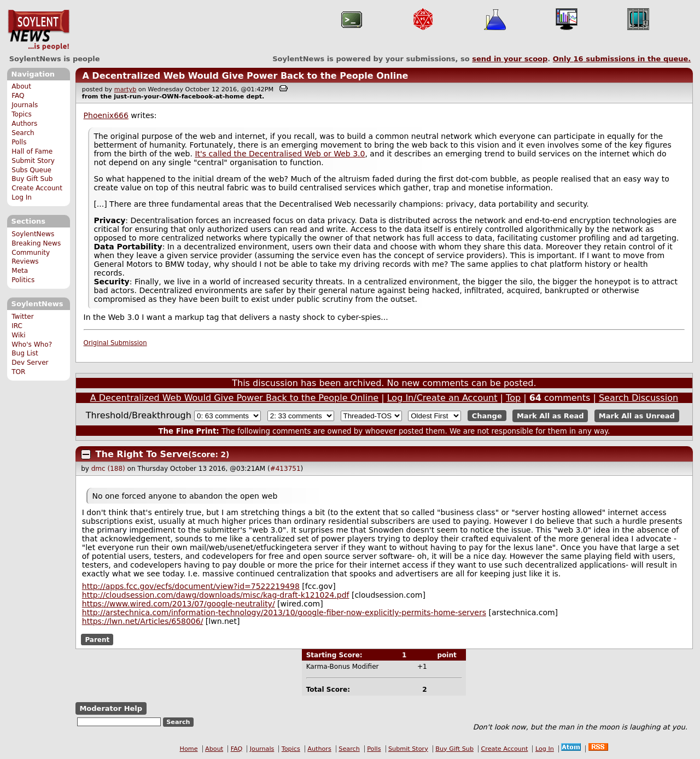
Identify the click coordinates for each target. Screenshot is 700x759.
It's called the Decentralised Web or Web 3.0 (280, 154)
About (21, 86)
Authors (24, 124)
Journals (25, 105)
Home (189, 749)
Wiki (18, 335)
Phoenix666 (106, 115)
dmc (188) (108, 469)
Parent (97, 639)
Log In (22, 197)
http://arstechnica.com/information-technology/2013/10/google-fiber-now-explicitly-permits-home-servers (284, 612)
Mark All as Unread (637, 416)
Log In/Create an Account (442, 398)
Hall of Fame (32, 151)
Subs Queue (31, 170)
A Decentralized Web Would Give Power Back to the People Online (245, 76)
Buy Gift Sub (32, 179)
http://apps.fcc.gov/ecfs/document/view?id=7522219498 (191, 586)
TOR (18, 372)
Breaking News (36, 243)
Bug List (25, 353)
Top (513, 398)
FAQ (18, 96)
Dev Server (30, 363)
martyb (125, 89)
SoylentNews (39, 30)
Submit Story (33, 161)
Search (23, 133)
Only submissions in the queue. (622, 59)
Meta (20, 271)
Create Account (37, 188)
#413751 (285, 469)
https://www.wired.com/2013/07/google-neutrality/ (179, 604)
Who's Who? (32, 345)
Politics (23, 280)
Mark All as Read (550, 416)
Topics (22, 114)
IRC (17, 326)
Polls (19, 142)
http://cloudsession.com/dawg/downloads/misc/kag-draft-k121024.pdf (216, 595)
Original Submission (115, 343)
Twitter (22, 317)
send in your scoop (510, 59)
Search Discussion (638, 398)
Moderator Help (111, 708)
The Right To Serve (142, 454)
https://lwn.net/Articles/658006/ (143, 621)
